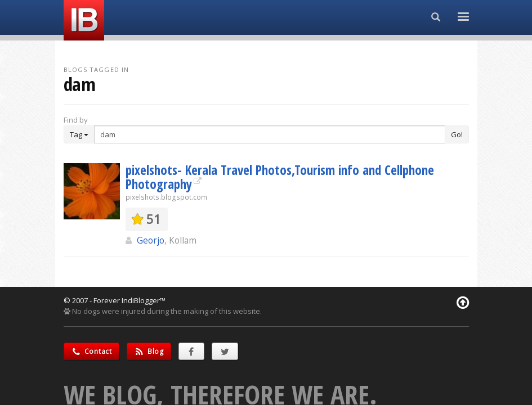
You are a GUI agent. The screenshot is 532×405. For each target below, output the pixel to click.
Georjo (151, 240)
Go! (457, 134)
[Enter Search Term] (270, 134)
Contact (91, 351)
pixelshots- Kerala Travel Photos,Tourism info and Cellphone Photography (280, 177)
